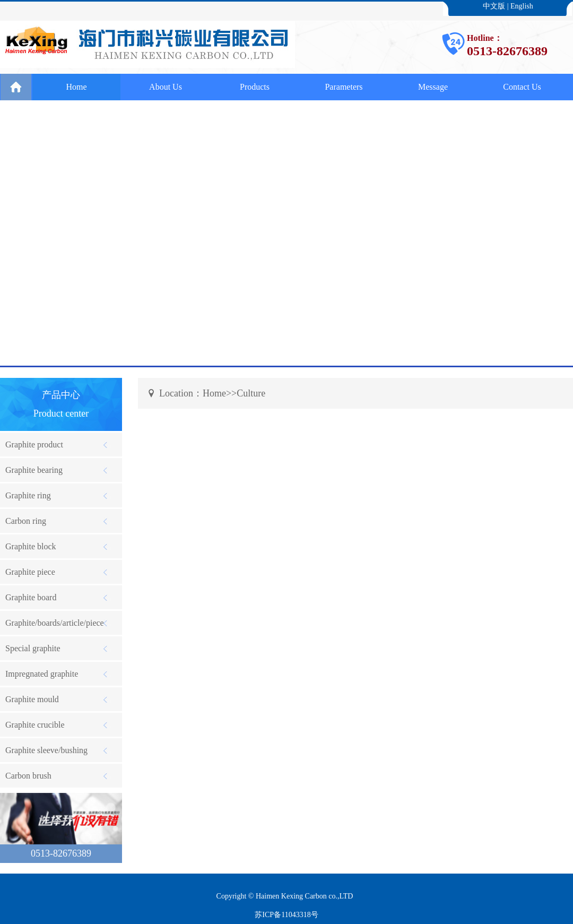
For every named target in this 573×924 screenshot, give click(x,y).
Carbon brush (28, 776)
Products (255, 87)
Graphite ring (28, 495)
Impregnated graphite (42, 674)
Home (76, 87)
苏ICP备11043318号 (286, 915)
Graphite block (31, 546)
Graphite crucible (35, 725)
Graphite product (34, 444)
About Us (166, 87)
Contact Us (522, 87)
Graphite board (31, 597)
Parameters (344, 87)
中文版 (494, 6)
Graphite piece (30, 572)
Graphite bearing (34, 470)
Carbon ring (26, 521)
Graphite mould (32, 699)
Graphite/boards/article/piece (55, 623)
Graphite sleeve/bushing (46, 750)
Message (433, 87)
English (522, 6)
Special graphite (33, 648)
